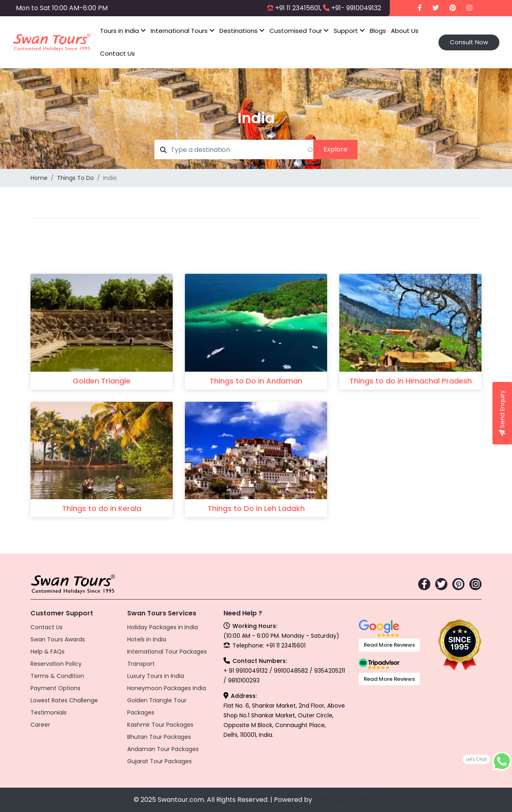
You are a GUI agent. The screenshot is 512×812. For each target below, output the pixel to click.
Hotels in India (147, 639)
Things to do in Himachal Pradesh (411, 381)
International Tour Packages (167, 652)
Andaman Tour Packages (163, 749)
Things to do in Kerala (102, 508)
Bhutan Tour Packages (159, 737)
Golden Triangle (102, 381)
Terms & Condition (57, 676)
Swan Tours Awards (58, 639)
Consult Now (469, 42)
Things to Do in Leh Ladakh (256, 508)
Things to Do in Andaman (256, 381)
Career (40, 725)
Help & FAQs (48, 652)
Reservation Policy (56, 664)
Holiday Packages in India (163, 627)
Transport (141, 664)
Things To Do (75, 178)
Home (39, 178)
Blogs (378, 31)
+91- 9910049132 (356, 8)
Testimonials (49, 712)
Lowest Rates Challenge (64, 700)
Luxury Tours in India (156, 676)
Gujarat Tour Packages (159, 761)
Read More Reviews (389, 645)
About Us (405, 31)
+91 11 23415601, (298, 8)
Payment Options (55, 688)
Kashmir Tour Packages (160, 725)
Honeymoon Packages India (167, 688)
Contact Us (117, 53)
